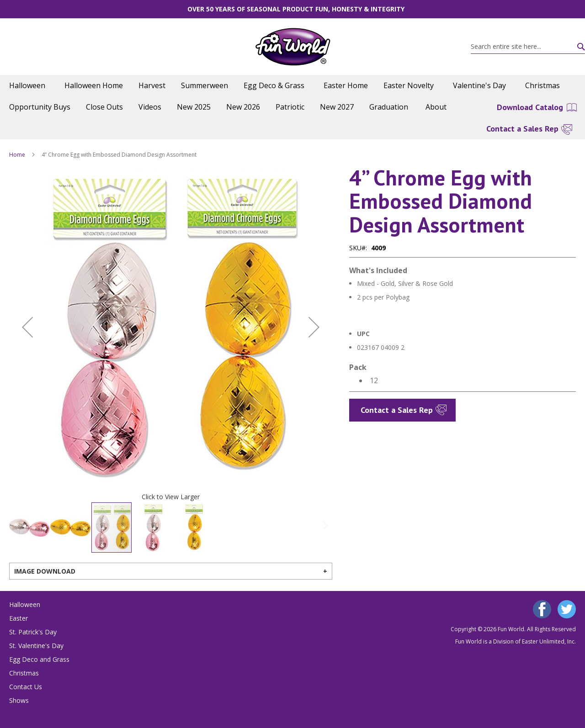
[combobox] (528, 47)
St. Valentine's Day (36, 646)
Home (17, 155)
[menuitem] (29, 86)
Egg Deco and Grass (39, 659)
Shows (19, 700)
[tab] (171, 571)
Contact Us (26, 687)
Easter (19, 618)
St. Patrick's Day (33, 632)
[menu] (292, 96)
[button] (27, 327)
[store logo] (293, 47)
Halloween (25, 604)
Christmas (24, 673)
